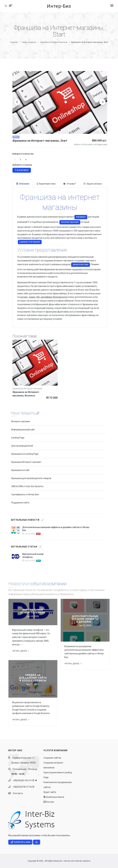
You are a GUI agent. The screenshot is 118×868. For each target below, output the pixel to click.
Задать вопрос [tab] (93, 184)
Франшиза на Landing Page (25, 454)
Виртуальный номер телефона (33, 556)
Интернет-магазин (21, 421)
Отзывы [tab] (69, 184)
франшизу (81, 217)
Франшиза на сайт (21, 470)
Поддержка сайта (20, 503)
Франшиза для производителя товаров (31, 478)
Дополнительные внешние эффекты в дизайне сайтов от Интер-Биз (56, 529)
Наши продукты (29, 42)
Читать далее (21, 651)
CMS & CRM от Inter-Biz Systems (27, 486)
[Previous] (17, 102)
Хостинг (49, 802)
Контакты (17, 793)
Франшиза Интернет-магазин (54, 42)
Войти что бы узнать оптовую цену (91, 144)
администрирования (30, 242)
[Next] (102, 102)
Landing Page (18, 438)
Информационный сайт (23, 430)
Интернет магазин (70, 222)
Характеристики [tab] (46, 184)
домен (32, 297)
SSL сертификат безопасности (52, 297)
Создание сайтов (52, 758)
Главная (14, 42)
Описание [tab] (23, 184)
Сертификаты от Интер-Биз (25, 494)
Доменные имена (54, 797)
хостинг (24, 297)
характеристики (81, 265)
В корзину (22, 170)
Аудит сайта (50, 792)
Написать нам (20, 842)
